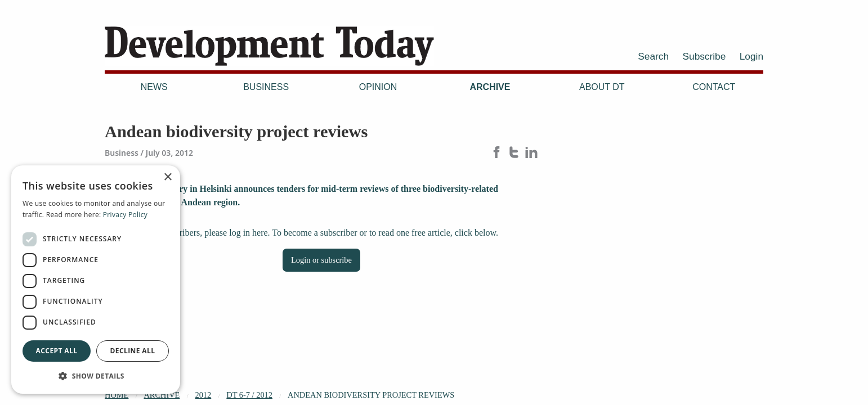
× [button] (167, 177)
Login (751, 56)
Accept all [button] (57, 351)
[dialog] (96, 280)
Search (653, 56)
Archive (490, 87)
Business (266, 87)
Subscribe (704, 56)
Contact (714, 87)
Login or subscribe (321, 260)
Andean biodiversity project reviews (371, 395)
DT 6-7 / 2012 (249, 395)
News (154, 87)
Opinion (378, 87)
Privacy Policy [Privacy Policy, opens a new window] (125, 215)
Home (117, 395)
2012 (203, 395)
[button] (96, 376)
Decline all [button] (133, 351)
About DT (602, 87)
